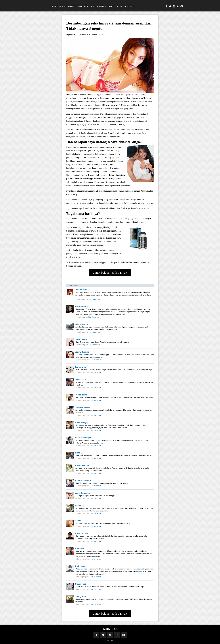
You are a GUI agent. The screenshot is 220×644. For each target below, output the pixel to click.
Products (83, 6)
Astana (78, 521)
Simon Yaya (80, 506)
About (120, 6)
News (62, 6)
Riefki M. (79, 453)
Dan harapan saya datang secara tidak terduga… (105, 142)
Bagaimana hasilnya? (83, 213)
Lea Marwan (81, 367)
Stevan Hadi (81, 584)
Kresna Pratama (82, 465)
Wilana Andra (81, 339)
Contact (130, 6)
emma (101, 34)
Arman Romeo (82, 533)
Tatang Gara (81, 597)
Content (71, 6)
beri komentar (95, 299)
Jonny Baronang (83, 493)
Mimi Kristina (81, 395)
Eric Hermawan (82, 307)
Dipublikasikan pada (75, 34)
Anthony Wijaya (82, 423)
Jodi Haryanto (81, 290)
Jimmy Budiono (82, 352)
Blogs (111, 6)
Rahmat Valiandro (83, 481)
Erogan (99, 440)
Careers (101, 6)
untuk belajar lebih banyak (110, 273)
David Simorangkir (83, 438)
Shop (93, 6)
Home (54, 6)
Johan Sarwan (81, 324)
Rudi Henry (80, 566)
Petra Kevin (81, 380)
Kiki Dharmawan (83, 407)
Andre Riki (80, 549)
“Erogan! (91, 523)
